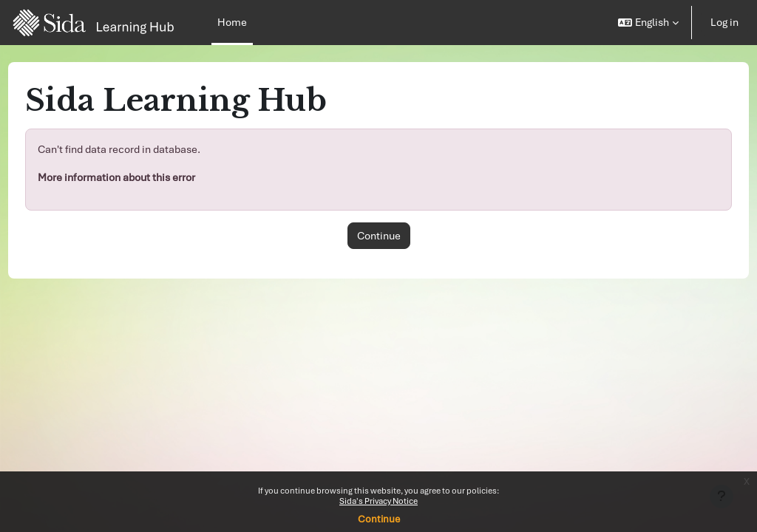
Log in (724, 22)
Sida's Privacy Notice (378, 501)
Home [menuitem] (232, 22)
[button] (648, 23)
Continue (379, 519)
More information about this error (144, 177)
